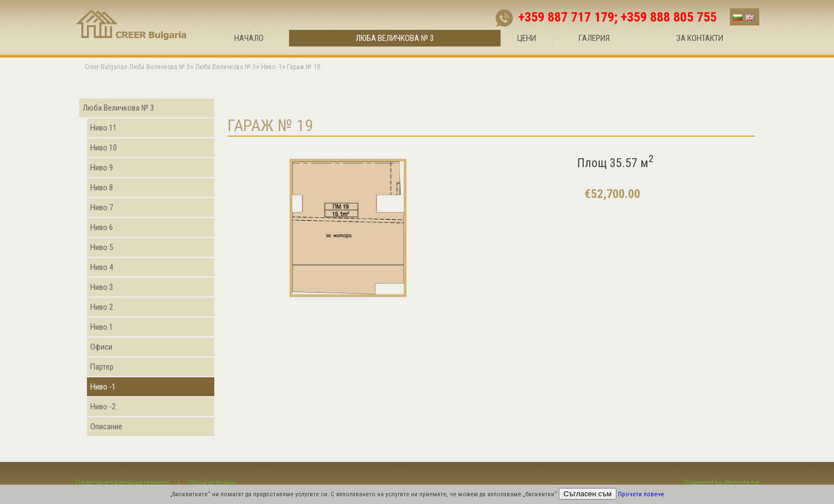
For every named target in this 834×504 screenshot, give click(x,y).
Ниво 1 (102, 327)
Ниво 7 (102, 207)
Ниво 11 (104, 128)
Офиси (101, 347)
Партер (102, 367)
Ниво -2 (103, 407)
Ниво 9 (102, 168)
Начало (249, 38)
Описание (106, 427)
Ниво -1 (103, 387)
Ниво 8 (102, 188)
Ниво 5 (102, 247)
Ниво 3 (102, 287)
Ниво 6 (102, 227)
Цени (527, 38)
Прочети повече (641, 494)
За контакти (700, 38)
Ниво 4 (102, 267)
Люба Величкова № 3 (395, 38)
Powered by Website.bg (722, 483)
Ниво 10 (104, 148)
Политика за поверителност (123, 483)
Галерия (594, 38)
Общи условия (211, 483)
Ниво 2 (102, 307)
